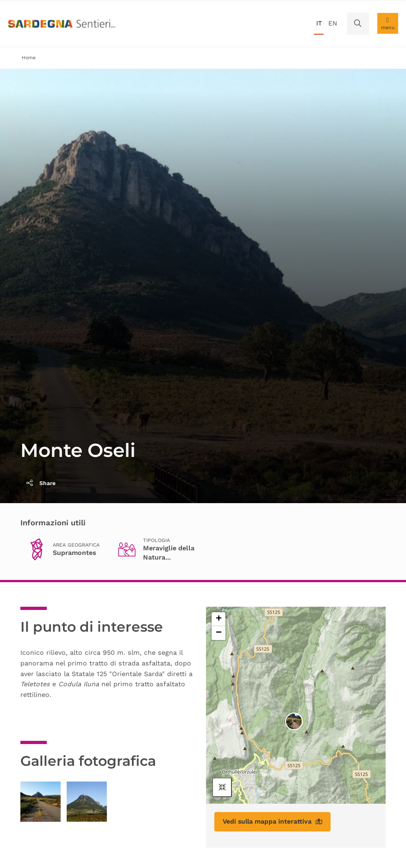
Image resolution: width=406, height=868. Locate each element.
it (319, 23)
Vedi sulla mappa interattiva (272, 821)
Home (29, 58)
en (333, 23)
